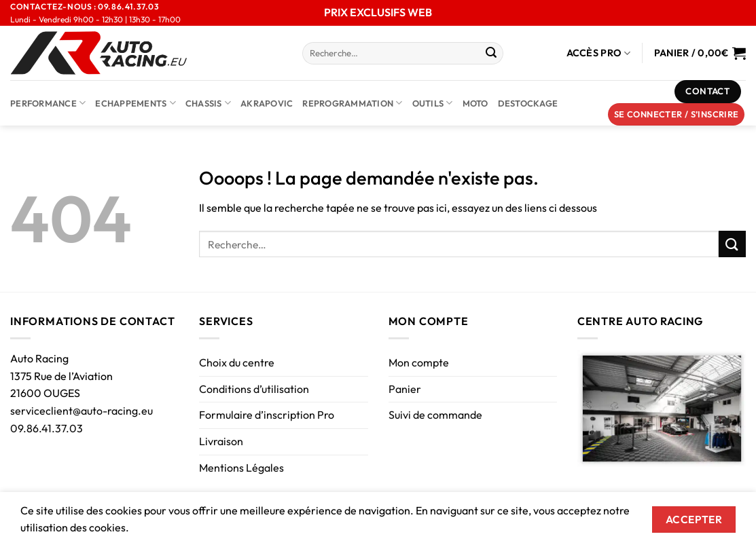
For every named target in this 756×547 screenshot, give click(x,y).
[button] (677, 114)
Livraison (221, 441)
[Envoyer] (491, 54)
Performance (48, 103)
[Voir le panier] (700, 53)
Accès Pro (599, 53)
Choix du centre (237, 362)
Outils (433, 103)
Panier (405, 389)
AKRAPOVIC (267, 103)
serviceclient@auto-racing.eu (82, 411)
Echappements (136, 103)
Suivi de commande (435, 415)
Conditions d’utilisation (254, 389)
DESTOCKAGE (528, 103)
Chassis (208, 103)
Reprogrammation (352, 103)
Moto (475, 103)
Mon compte (419, 362)
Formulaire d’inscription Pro (267, 415)
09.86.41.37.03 (47, 428)
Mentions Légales (241, 468)
